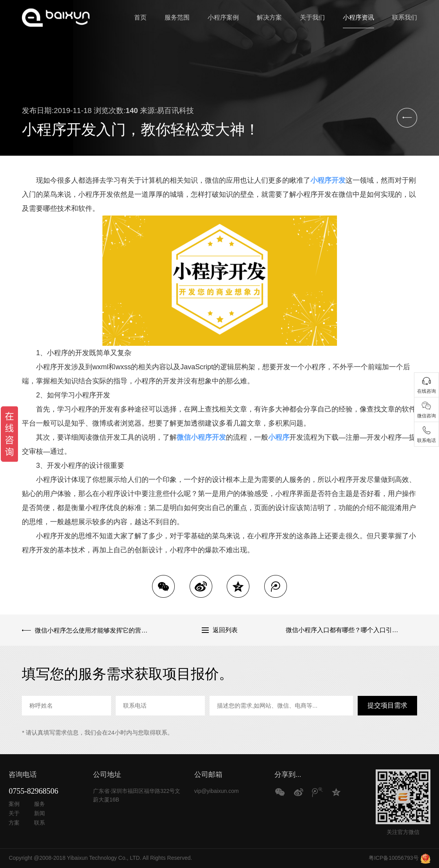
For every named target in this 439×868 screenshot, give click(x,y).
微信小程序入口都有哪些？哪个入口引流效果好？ (351, 630)
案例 (14, 804)
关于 (14, 813)
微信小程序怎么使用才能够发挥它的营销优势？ (94, 630)
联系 (39, 823)
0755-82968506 (33, 791)
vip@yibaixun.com (217, 791)
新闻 (39, 813)
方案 (14, 823)
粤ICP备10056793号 (394, 858)
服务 (39, 804)
